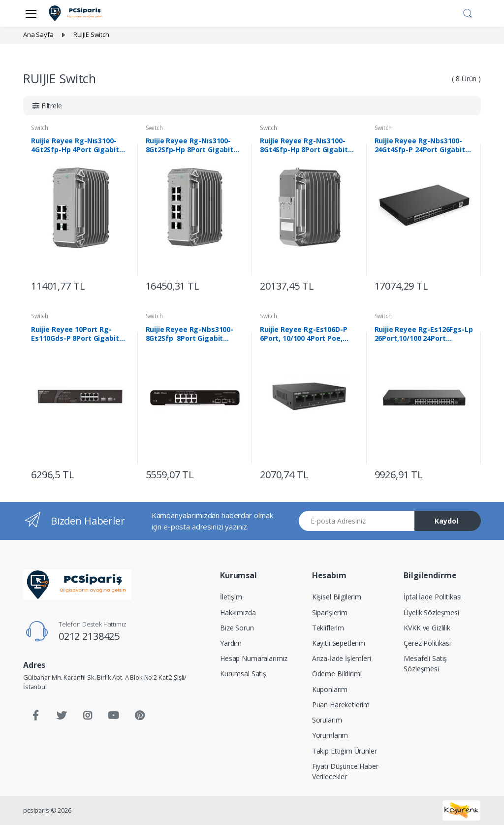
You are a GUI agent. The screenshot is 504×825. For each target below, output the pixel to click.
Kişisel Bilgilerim (337, 597)
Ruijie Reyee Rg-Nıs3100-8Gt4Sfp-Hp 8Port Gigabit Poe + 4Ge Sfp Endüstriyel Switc (304, 145)
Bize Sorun (237, 628)
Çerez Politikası (427, 643)
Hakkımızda (238, 612)
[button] (468, 12)
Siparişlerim (330, 612)
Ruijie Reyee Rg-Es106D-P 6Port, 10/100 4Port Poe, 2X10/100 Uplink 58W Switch (308, 334)
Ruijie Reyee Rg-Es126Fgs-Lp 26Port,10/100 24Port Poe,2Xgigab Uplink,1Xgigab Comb (424, 334)
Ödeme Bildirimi (337, 674)
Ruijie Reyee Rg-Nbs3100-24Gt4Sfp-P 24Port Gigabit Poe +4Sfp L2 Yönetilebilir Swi (420, 145)
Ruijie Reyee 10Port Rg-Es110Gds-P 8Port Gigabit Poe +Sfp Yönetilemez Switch (75, 334)
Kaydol (446, 521)
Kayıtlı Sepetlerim (339, 643)
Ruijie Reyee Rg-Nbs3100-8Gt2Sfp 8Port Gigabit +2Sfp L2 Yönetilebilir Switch (195, 334)
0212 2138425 (89, 636)
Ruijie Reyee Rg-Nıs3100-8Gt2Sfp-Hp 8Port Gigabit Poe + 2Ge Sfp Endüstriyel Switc (190, 145)
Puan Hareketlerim (341, 705)
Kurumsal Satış (243, 674)
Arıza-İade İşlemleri (342, 658)
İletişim (231, 597)
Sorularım (327, 720)
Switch (40, 128)
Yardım (231, 643)
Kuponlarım (330, 689)
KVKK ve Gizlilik (427, 628)
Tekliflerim (328, 628)
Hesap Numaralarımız (254, 658)
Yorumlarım (330, 735)
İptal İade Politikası (433, 597)
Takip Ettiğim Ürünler (345, 751)
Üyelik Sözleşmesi (431, 612)
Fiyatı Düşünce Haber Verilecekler (345, 771)
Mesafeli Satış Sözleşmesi (425, 663)
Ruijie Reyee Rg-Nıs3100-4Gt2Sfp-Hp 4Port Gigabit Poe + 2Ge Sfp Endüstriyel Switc (75, 145)
